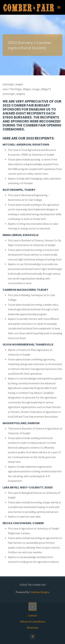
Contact (32, 615)
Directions (33, 628)
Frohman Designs (40, 592)
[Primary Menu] (59, 7)
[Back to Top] (33, 607)
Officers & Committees (33, 622)
